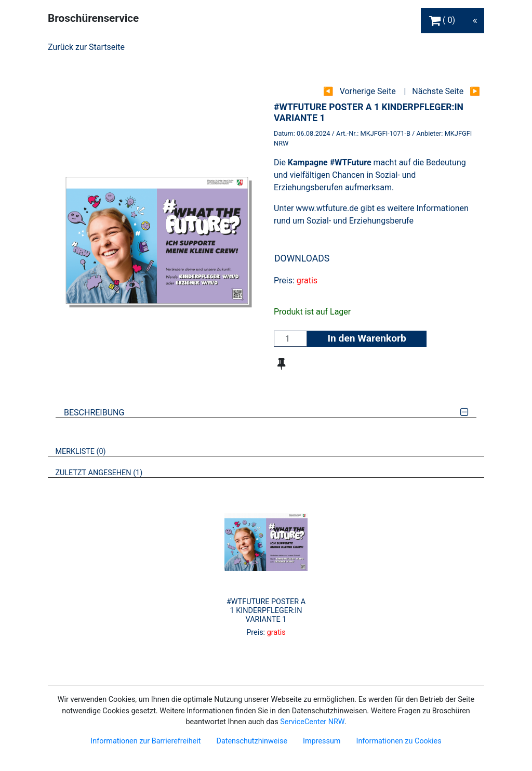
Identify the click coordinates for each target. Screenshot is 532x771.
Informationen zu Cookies (398, 741)
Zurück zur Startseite (86, 47)
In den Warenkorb (367, 338)
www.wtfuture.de (327, 208)
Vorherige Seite (368, 91)
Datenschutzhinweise (252, 741)
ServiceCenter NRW (312, 722)
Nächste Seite (438, 91)
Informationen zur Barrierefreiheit (145, 741)
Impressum (322, 741)
